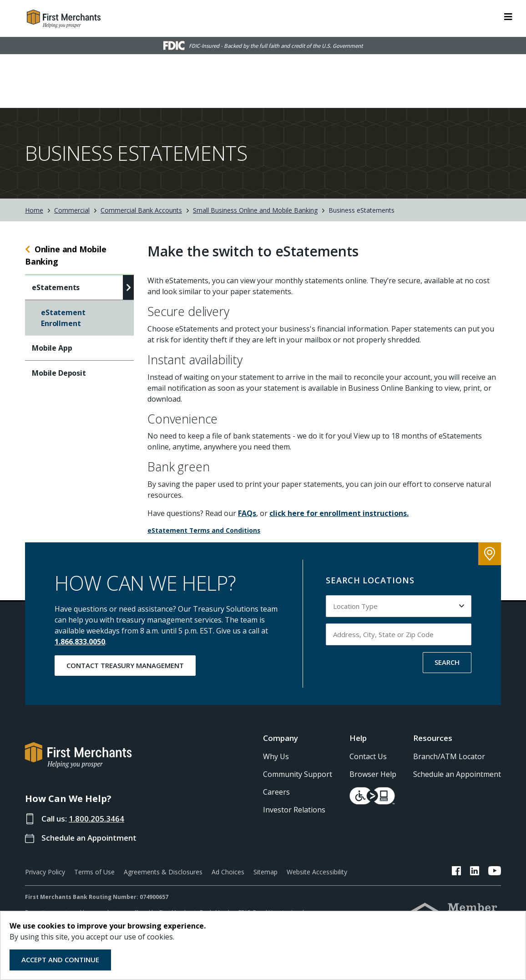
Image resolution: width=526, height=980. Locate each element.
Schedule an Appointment (89, 837)
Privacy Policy (45, 871)
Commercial (72, 209)
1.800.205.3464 (96, 818)
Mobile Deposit (59, 373)
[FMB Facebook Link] (456, 872)
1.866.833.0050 (80, 641)
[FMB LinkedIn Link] (475, 872)
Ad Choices (228, 871)
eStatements (56, 287)
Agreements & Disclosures (163, 871)
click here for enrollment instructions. (339, 513)
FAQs (247, 513)
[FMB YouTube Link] (495, 872)
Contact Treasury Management (125, 664)
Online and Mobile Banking (66, 255)
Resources (433, 738)
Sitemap (266, 871)
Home (34, 209)
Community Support (298, 774)
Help (358, 738)
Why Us (276, 756)
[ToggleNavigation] (508, 16)
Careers (276, 791)
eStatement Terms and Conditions (204, 530)
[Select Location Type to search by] (399, 605)
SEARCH (447, 661)
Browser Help (373, 774)
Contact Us (368, 756)
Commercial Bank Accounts (141, 209)
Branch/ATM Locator (449, 756)
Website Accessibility (317, 871)
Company (281, 738)
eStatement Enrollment (63, 317)
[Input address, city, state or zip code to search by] (399, 633)
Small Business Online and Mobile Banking (255, 209)
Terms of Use (94, 871)
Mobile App (52, 347)
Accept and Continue (60, 960)
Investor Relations (294, 809)
